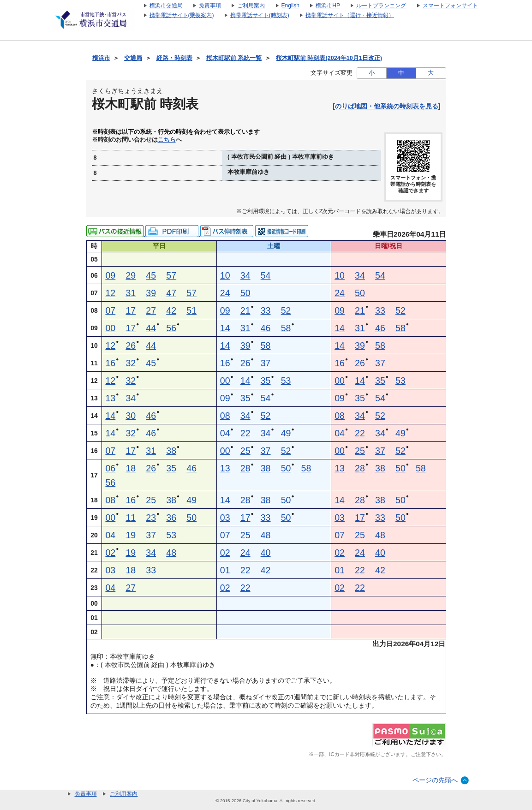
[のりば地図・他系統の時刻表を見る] (386, 106)
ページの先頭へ (435, 780)
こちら (167, 140)
